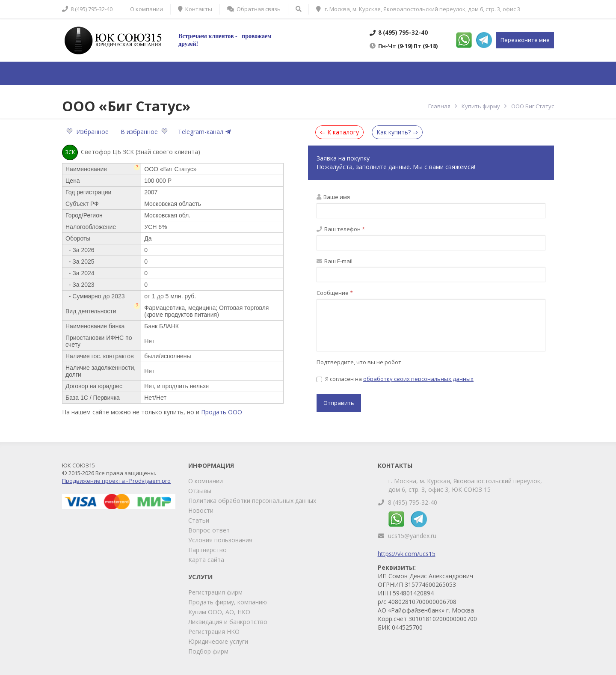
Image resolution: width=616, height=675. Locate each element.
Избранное (88, 132)
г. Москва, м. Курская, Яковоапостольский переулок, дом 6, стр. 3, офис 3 (418, 9)
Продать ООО (222, 412)
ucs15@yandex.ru (412, 536)
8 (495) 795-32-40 (413, 502)
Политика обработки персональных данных (252, 501)
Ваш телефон (341, 229)
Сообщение (335, 293)
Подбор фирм (208, 651)
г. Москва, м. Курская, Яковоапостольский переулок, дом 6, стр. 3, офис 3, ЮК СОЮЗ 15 (465, 485)
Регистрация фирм (215, 592)
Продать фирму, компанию (228, 602)
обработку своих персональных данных (418, 379)
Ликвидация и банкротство (228, 622)
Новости (201, 510)
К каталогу (343, 132)
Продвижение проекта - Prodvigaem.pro (116, 481)
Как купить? (394, 132)
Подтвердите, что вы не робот (359, 362)
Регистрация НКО (214, 632)
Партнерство (207, 550)
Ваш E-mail (335, 261)
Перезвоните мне (525, 40)
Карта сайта (206, 560)
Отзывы (200, 491)
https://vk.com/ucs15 (407, 554)
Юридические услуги (218, 641)
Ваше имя (333, 197)
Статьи (199, 520)
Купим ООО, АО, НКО (219, 612)
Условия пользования (220, 540)
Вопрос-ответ (209, 530)
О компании (206, 481)
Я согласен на (395, 379)
